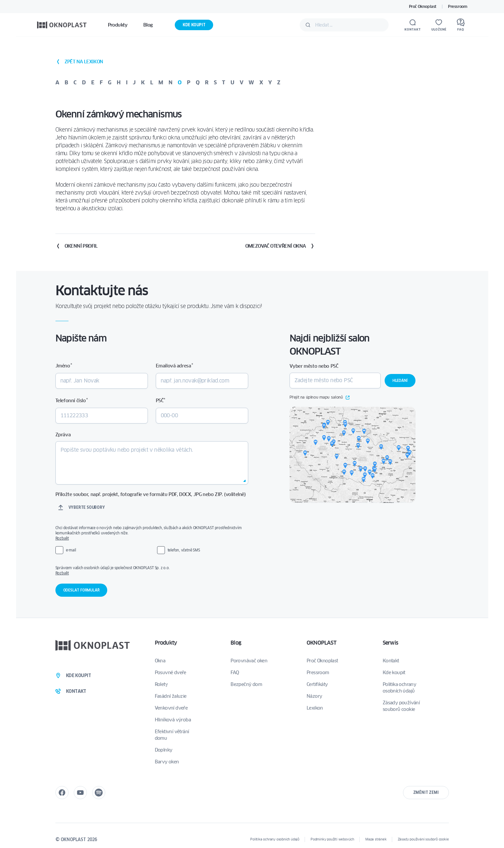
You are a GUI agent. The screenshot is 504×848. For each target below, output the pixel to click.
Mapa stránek (376, 839)
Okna (160, 661)
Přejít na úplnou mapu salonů (320, 398)
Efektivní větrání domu (172, 735)
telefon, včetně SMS (184, 550)
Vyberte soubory (87, 507)
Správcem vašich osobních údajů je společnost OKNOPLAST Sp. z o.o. (152, 570)
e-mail (71, 550)
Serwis (390, 643)
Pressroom (457, 6)
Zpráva (63, 435)
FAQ (235, 672)
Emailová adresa (174, 366)
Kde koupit (194, 25)
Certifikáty (317, 684)
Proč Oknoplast (423, 6)
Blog (236, 643)
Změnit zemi (426, 792)
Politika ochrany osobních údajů (399, 688)
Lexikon (315, 708)
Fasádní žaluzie (171, 696)
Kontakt (391, 661)
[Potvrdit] (308, 25)
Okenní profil (77, 246)
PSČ (161, 400)
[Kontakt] (413, 25)
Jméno (64, 366)
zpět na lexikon (79, 62)
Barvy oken (167, 762)
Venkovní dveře (171, 708)
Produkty (166, 643)
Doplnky (164, 750)
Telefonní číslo (71, 400)
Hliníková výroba (173, 720)
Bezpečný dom (246, 684)
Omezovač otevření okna (280, 246)
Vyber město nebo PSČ (314, 366)
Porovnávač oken (249, 661)
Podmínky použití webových (332, 839)
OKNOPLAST (321, 643)
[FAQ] (461, 25)
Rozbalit (62, 538)
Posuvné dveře (171, 672)
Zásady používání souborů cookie (401, 706)
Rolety (161, 684)
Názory (314, 696)
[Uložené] (439, 25)
